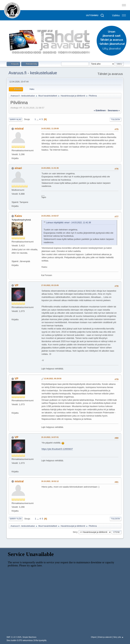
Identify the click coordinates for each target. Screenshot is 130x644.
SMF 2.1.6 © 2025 (14, 637)
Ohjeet (94, 637)
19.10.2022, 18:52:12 (50, 481)
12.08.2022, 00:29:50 (53, 379)
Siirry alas (15, 120)
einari (18, 168)
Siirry (75, 532)
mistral (19, 129)
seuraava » (114, 110)
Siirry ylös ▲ (118, 637)
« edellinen (100, 110)
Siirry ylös (16, 519)
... (38, 119)
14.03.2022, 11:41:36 (50, 168)
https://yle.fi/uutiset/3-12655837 (57, 449)
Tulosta (116, 120)
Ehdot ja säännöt (105, 637)
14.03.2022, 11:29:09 (50, 128)
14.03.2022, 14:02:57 (50, 216)
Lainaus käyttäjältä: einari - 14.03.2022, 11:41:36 (68, 223)
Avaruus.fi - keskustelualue (33, 73)
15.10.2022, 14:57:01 (50, 437)
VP (17, 285)
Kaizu (18, 216)
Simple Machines (29, 637)
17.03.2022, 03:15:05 (50, 285)
